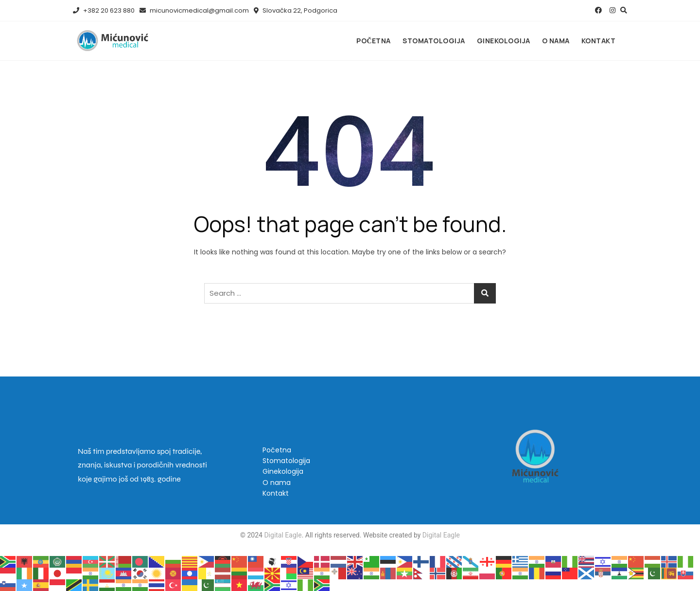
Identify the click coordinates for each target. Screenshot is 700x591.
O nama (556, 41)
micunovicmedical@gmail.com (194, 10)
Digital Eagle (282, 535)
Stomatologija (434, 41)
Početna (374, 41)
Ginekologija (504, 41)
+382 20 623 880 (104, 10)
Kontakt (599, 41)
